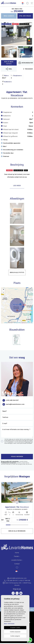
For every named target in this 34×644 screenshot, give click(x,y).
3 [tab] (17, 525)
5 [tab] (26, 525)
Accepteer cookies (15, 628)
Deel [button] (9, 69)
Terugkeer (28, 69)
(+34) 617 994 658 (24, 581)
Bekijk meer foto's (9, 63)
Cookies (31, 610)
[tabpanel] (17, 502)
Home (17, 553)
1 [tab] (8, 525)
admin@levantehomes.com (18, 578)
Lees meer (17, 186)
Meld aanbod (9, 16)
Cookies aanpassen (15, 632)
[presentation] (11, 449)
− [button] (4, 292)
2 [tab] (13, 525)
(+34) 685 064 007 (12, 581)
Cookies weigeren (15, 636)
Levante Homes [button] (16, 560)
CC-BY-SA (30, 323)
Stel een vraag (25, 16)
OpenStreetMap (17, 323)
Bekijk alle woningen (17, 531)
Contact (17, 564)
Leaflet (5, 323)
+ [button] (4, 290)
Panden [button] (16, 556)
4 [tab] (22, 525)
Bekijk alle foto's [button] (17, 272)
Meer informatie (9, 624)
